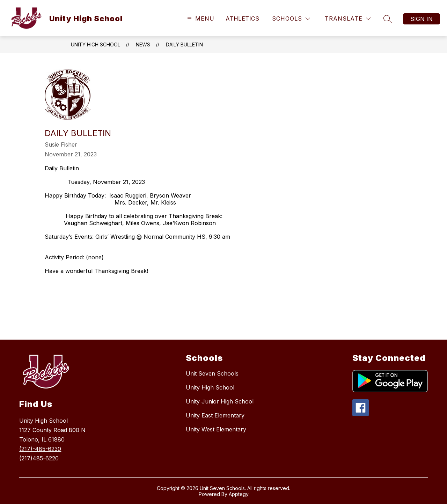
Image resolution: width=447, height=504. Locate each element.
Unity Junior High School (220, 401)
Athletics (242, 18)
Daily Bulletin (184, 45)
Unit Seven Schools (212, 373)
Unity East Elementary (215, 415)
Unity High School (96, 45)
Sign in (422, 19)
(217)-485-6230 (40, 449)
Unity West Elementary (216, 429)
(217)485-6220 (39, 458)
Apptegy (239, 494)
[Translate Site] (348, 19)
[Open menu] (200, 19)
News (143, 45)
